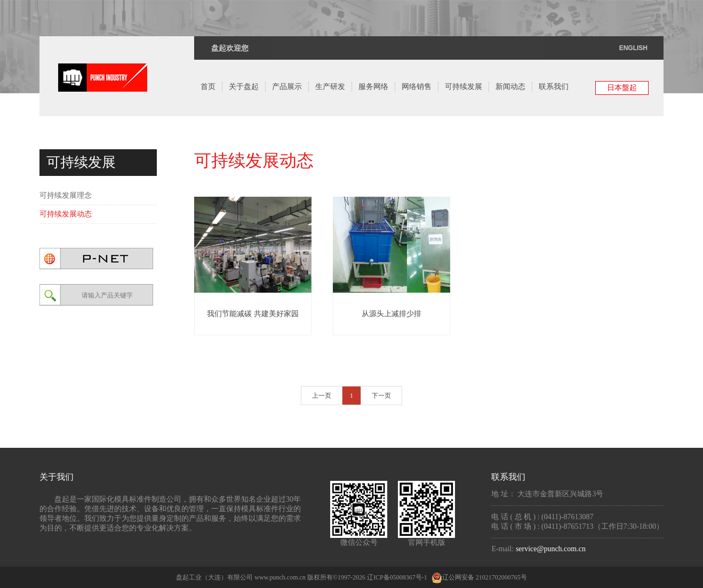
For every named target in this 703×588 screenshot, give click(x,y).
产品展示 (287, 87)
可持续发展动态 (66, 214)
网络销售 (417, 87)
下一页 (381, 396)
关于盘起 (244, 87)
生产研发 (330, 87)
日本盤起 (622, 88)
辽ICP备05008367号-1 (397, 577)
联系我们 (554, 87)
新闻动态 (510, 87)
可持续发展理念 (66, 195)
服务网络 (373, 87)
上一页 (322, 396)
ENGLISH (633, 48)
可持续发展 (464, 87)
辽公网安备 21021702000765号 (479, 577)
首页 (208, 87)
